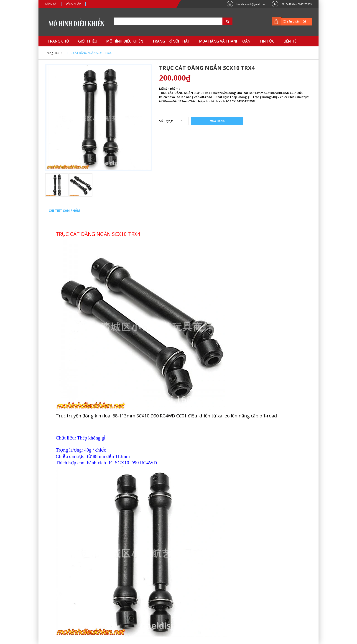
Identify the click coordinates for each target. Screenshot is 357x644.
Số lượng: (166, 121)
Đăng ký (51, 4)
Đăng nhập (73, 4)
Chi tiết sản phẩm (64, 211)
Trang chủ (52, 53)
